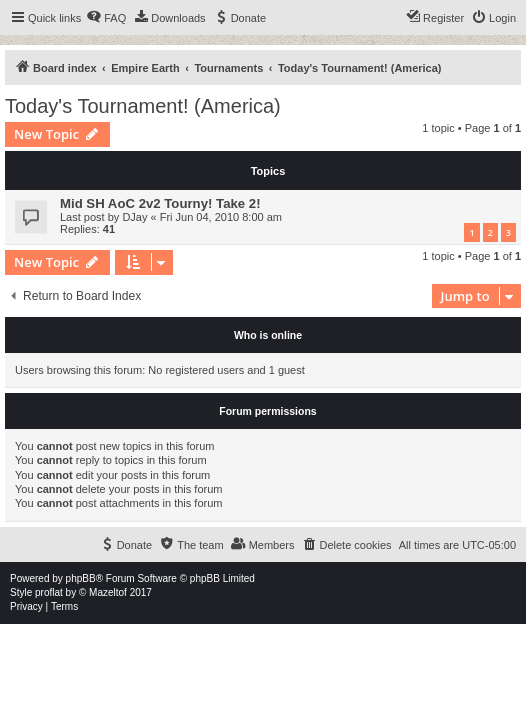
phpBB (81, 578)
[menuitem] (106, 18)
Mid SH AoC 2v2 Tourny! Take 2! (160, 203)
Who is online (268, 335)
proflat (49, 592)
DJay (134, 217)
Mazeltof (108, 592)
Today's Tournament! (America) (143, 106)
